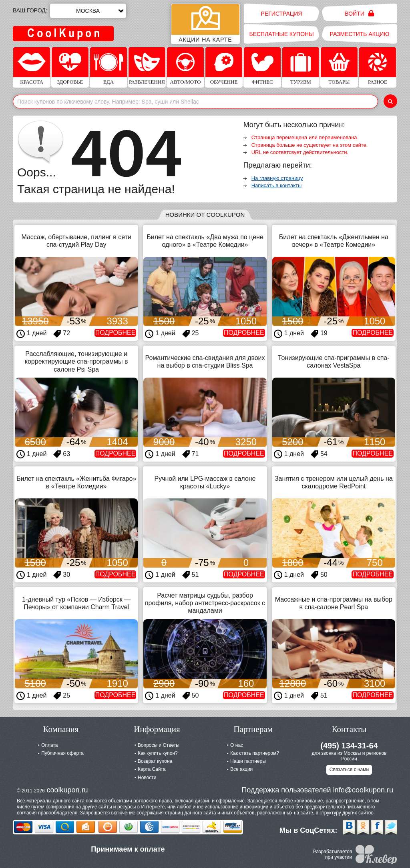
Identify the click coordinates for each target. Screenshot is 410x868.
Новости (147, 778)
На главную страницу (277, 178)
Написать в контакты (277, 185)
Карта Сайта (152, 769)
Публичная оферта (62, 753)
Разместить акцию (360, 34)
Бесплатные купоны (281, 34)
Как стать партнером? (255, 753)
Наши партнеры (248, 761)
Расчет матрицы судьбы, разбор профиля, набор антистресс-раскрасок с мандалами (205, 603)
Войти (359, 13)
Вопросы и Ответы (159, 745)
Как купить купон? (158, 753)
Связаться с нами (349, 770)
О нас (237, 745)
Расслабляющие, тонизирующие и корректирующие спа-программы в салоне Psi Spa (76, 361)
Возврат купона (155, 761)
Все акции (241, 769)
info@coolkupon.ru (363, 790)
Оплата (49, 745)
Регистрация (282, 14)
